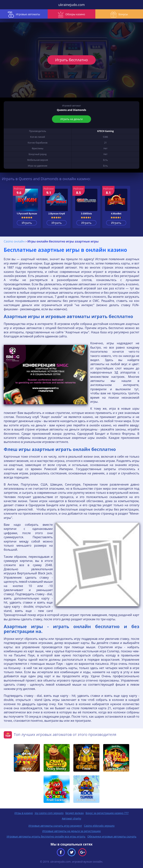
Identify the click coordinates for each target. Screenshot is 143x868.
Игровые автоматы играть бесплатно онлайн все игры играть (46, 836)
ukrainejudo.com (71, 5)
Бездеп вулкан (74, 813)
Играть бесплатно (71, 60)
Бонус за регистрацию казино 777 (107, 813)
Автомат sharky (71, 818)
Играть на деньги (71, 119)
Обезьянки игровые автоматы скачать (112, 836)
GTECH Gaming (105, 131)
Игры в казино (24, 813)
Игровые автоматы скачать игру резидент (55, 826)
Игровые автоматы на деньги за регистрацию (71, 831)
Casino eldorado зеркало (99, 826)
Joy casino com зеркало (49, 813)
